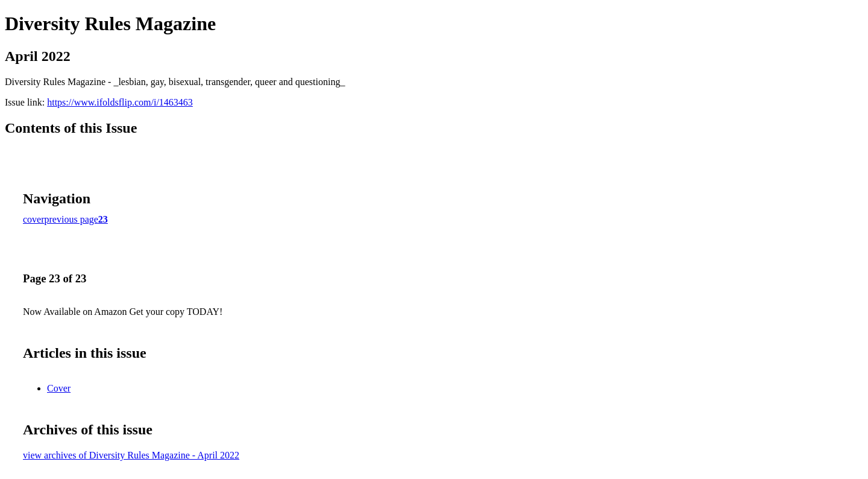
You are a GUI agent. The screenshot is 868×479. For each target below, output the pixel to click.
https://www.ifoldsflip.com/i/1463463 (120, 102)
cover (34, 219)
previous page (71, 219)
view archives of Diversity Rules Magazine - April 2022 (131, 455)
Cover (59, 388)
